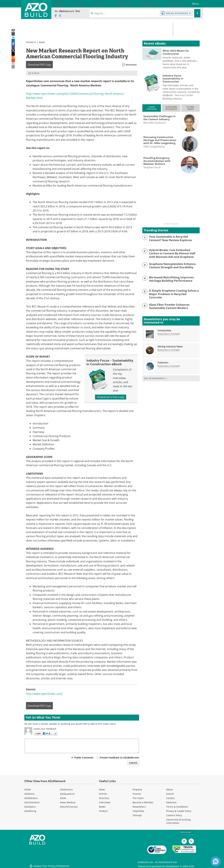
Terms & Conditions (177, 807)
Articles (103, 794)
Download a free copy (111, 397)
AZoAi (63, 798)
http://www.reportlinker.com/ (44, 694)
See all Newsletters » (156, 377)
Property (137, 789)
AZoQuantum (67, 794)
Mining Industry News (170, 345)
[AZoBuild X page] (60, 16)
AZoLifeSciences (69, 807)
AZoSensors (66, 789)
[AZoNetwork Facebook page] (56, 16)
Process (137, 794)
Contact (170, 798)
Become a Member (143, 802)
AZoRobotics (31, 798)
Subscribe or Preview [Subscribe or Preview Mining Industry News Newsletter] (169, 349)
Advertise (171, 802)
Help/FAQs (138, 811)
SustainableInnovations (171, 108)
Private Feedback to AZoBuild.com (119, 758)
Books (102, 807)
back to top (187, 832)
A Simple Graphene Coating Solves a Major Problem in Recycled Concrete (172, 291)
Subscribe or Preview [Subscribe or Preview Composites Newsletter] (169, 332)
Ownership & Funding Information (178, 821)
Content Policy (174, 815)
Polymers (163, 361)
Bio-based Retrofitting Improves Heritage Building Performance (169, 278)
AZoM (27, 789)
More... (193, 4)
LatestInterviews (152, 108)
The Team (138, 798)
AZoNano (29, 794)
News (42, 42)
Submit (133, 763)
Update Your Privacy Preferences (49, 864)
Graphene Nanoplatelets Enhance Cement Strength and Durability (170, 265)
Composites (164, 329)
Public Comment (84, 758)
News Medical (68, 802)
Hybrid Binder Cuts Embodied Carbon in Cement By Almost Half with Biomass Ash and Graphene (174, 253)
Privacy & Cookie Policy (179, 811)
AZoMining (30, 811)
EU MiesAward (190, 108)
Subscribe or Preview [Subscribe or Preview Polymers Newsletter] (169, 365)
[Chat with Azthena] (216, 861)
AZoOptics (30, 807)
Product (103, 811)
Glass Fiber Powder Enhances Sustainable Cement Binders (167, 305)
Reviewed (131, 65)
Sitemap (137, 815)
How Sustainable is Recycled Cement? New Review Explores (173, 238)
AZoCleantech (32, 802)
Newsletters (139, 807)
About (170, 789)
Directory (104, 798)
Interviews (105, 802)
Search (170, 794)
